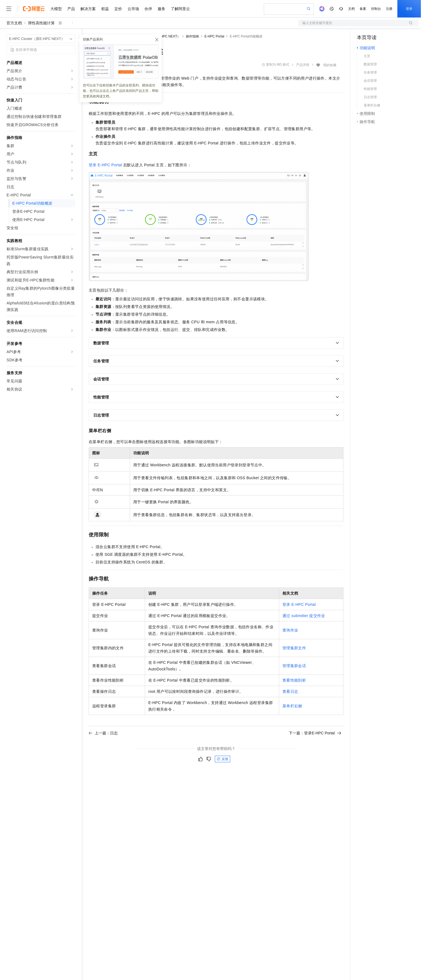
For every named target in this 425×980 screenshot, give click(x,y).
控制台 (376, 9)
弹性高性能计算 (41, 23)
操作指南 (192, 36)
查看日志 (290, 691)
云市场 (133, 9)
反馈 (222, 759)
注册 (389, 9)
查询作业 (290, 630)
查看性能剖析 (294, 680)
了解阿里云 (180, 9)
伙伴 (148, 9)
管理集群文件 (294, 648)
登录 (409, 9)
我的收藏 (330, 65)
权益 (105, 9)
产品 (71, 9)
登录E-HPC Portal (105, 165)
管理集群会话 (294, 666)
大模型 (56, 9)
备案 (363, 9)
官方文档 (14, 23)
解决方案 (88, 9)
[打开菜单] (9, 9)
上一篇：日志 (103, 733)
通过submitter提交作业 (304, 616)
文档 (351, 9)
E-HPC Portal (214, 36)
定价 (118, 9)
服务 (161, 9)
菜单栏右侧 (292, 706)
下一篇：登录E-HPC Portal (315, 733)
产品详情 (303, 65)
